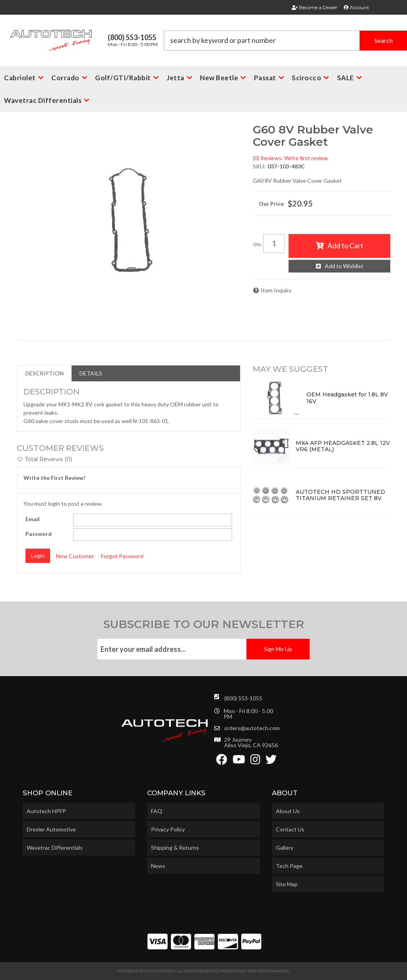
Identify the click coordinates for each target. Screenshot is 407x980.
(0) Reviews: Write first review (290, 158)
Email (33, 519)
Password (39, 534)
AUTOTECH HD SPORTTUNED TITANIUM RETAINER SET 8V (340, 495)
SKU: (259, 166)
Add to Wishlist (344, 266)
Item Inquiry (276, 290)
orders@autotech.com (252, 728)
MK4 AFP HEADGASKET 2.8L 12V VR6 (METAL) (343, 446)
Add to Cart (345, 245)
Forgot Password (122, 556)
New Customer (75, 556)
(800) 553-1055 (243, 698)
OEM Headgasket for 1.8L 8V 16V (347, 398)
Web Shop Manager (268, 971)
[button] (285, 41)
